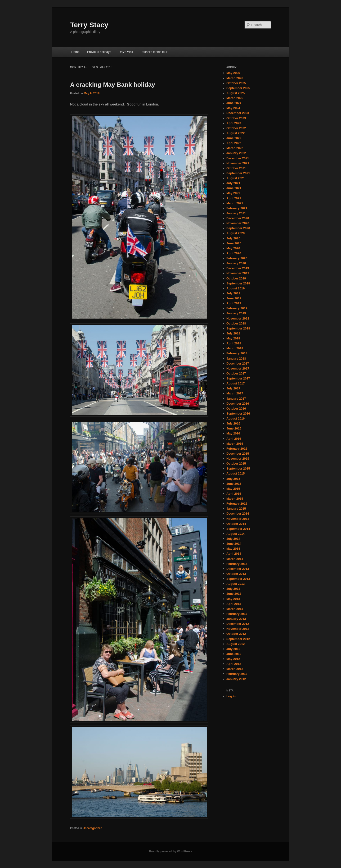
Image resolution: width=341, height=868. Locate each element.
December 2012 (238, 624)
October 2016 (236, 409)
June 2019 (234, 298)
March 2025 (235, 98)
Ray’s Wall (126, 52)
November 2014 (238, 519)
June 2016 (234, 428)
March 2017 (235, 393)
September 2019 (238, 283)
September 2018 (238, 328)
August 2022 (236, 133)
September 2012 (238, 639)
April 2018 (234, 343)
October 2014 (236, 524)
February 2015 (237, 504)
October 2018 (236, 323)
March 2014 (235, 559)
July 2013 (233, 589)
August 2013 (236, 584)
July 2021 (233, 183)
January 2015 (236, 509)
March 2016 (235, 444)
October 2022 (236, 128)
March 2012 (235, 669)
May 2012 (233, 659)
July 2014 (233, 539)
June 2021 (234, 188)
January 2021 (236, 213)
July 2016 (233, 423)
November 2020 (238, 223)
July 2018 (233, 333)
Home (75, 52)
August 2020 (236, 233)
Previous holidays (99, 52)
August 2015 (236, 473)
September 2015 (238, 468)
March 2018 (235, 348)
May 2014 (233, 549)
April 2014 (234, 554)
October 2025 (236, 83)
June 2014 (234, 544)
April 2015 (234, 494)
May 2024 (233, 108)
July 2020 (233, 238)
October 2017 (236, 373)
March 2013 (235, 609)
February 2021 (237, 208)
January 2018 (236, 359)
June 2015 (234, 484)
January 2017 (236, 399)
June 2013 (234, 594)
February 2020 (237, 258)
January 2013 (236, 619)
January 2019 (236, 313)
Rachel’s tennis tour (154, 52)
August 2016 (236, 418)
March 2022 (235, 148)
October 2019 (236, 278)
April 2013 (234, 604)
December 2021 (238, 158)
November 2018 (238, 318)
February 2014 (237, 564)
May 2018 (233, 338)
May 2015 (233, 489)
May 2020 (233, 248)
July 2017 (233, 388)
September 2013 (238, 579)
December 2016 (238, 404)
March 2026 (235, 78)
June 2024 (234, 103)
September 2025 (238, 88)
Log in (231, 696)
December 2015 (238, 454)
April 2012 (234, 664)
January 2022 (236, 153)
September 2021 (238, 173)
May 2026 (233, 73)
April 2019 (234, 303)
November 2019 (238, 273)
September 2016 (238, 413)
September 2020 (238, 228)
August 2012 (236, 644)
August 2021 (236, 178)
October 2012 (236, 634)
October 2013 (236, 574)
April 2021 (234, 198)
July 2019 (233, 293)
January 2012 (236, 679)
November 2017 (238, 368)
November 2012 (238, 629)
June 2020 (234, 243)
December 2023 (238, 113)
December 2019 (238, 268)
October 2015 (236, 464)
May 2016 (233, 433)
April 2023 (234, 123)
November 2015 (238, 459)
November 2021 (238, 163)
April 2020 (234, 253)
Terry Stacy (89, 25)
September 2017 (238, 378)
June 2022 (234, 138)
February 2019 (237, 308)
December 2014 (238, 514)
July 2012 (233, 649)
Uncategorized (92, 828)
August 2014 (236, 534)
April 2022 (234, 143)
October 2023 (236, 118)
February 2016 (237, 449)
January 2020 (236, 263)
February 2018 (237, 353)
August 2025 (236, 93)
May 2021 (233, 193)
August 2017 (236, 383)
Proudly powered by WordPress (170, 851)
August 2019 (236, 288)
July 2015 (233, 479)
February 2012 (237, 674)
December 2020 (238, 218)
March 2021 (235, 203)
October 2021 (236, 168)
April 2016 (234, 439)
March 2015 (235, 499)
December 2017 (238, 363)
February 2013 (237, 614)
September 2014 (238, 529)
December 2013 (238, 569)
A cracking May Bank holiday (113, 85)
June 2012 (234, 654)
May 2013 (233, 599)
